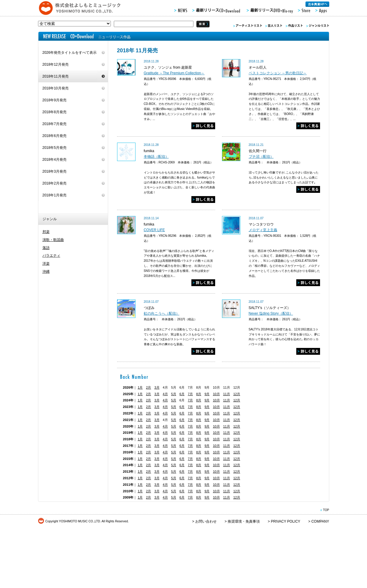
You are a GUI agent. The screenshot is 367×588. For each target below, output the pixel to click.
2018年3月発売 (55, 171)
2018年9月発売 (55, 100)
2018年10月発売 (56, 88)
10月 (216, 394)
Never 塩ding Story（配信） (271, 313)
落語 (46, 248)
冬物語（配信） (156, 157)
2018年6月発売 (55, 136)
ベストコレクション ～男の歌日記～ (278, 73)
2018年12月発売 (56, 64)
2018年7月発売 (55, 124)
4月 (165, 394)
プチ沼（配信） (261, 157)
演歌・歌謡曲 (53, 240)
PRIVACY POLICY (285, 521)
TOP (326, 510)
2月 (148, 387)
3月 (157, 387)
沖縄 (46, 272)
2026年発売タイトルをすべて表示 (70, 53)
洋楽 (46, 264)
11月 (227, 394)
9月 (207, 394)
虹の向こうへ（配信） (162, 313)
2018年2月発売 (55, 183)
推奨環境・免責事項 (244, 521)
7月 (190, 394)
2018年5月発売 (55, 148)
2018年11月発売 (56, 76)
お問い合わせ (206, 521)
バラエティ (51, 256)
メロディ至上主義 (263, 230)
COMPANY (320, 521)
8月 (199, 394)
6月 (182, 394)
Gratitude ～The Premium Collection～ (174, 73)
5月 (174, 394)
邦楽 (46, 232)
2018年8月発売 (55, 112)
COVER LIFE (154, 230)
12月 (237, 394)
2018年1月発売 (55, 195)
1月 (140, 387)
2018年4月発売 (55, 160)
